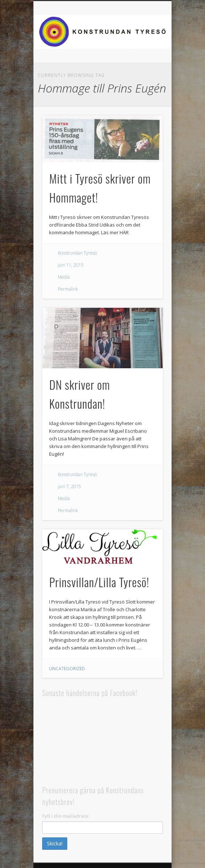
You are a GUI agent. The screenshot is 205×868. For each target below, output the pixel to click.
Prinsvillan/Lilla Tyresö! (99, 582)
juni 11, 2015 (71, 265)
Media (64, 277)
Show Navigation (177, 15)
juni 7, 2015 (69, 486)
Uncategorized (67, 669)
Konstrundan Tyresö (77, 253)
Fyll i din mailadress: (66, 816)
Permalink (68, 289)
